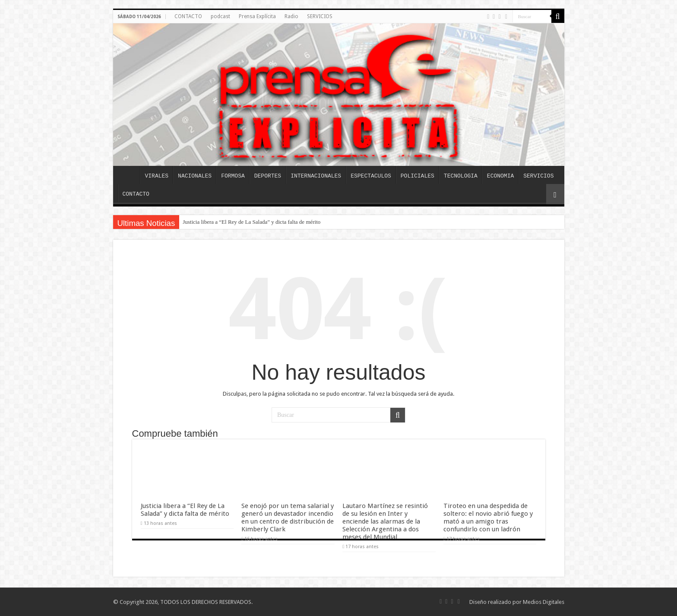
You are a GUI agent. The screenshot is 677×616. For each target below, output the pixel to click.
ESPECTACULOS (371, 176)
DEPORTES (268, 176)
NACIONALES (195, 176)
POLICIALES (418, 176)
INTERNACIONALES (316, 176)
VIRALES (157, 176)
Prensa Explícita (257, 16)
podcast (220, 16)
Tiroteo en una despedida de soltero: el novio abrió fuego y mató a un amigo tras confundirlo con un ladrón (488, 518)
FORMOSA (233, 176)
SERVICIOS (320, 16)
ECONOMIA (500, 176)
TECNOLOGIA (461, 176)
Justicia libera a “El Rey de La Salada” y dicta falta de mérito (252, 222)
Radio (291, 16)
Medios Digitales (544, 602)
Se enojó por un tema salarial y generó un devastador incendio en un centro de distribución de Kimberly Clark (288, 518)
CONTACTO (188, 16)
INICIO (129, 175)
